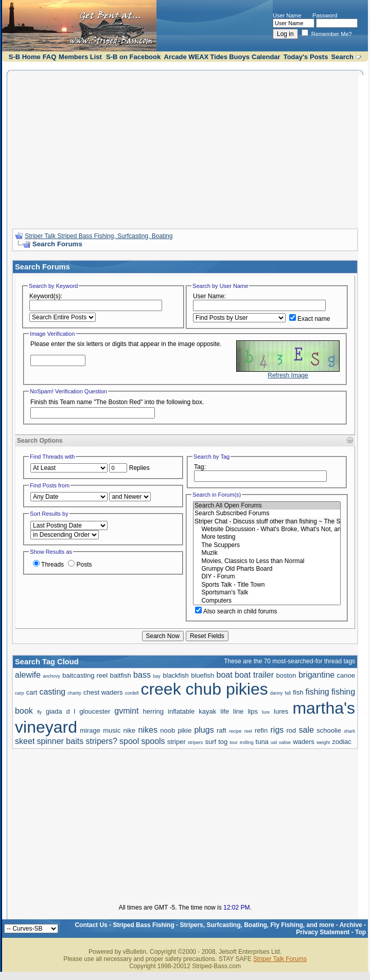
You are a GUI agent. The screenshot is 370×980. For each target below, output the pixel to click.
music (112, 730)
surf (210, 742)
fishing (318, 692)
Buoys (239, 57)
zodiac (342, 742)
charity (74, 693)
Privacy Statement (323, 932)
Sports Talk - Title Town (267, 585)
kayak (207, 711)
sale (306, 730)
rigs (277, 730)
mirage (90, 730)
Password (325, 15)
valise (285, 742)
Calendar (266, 57)
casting (53, 692)
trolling (247, 742)
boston (286, 675)
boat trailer (254, 675)
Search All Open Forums (267, 506)
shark (349, 731)
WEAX (198, 57)
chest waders (103, 692)
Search (342, 57)
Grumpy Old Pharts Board (267, 569)
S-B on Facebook (133, 57)
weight (323, 742)
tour (234, 742)
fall (288, 693)
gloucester (95, 711)
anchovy (51, 676)
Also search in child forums (236, 611)
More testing (267, 537)
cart (32, 692)
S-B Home (25, 57)
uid (274, 742)
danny (277, 693)
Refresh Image (288, 375)
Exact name (310, 319)
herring (153, 711)
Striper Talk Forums (280, 959)
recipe (235, 731)
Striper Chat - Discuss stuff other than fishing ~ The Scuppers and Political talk (267, 522)
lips (253, 711)
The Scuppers (267, 545)
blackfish (176, 675)
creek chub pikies (204, 689)
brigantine (316, 675)
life (225, 711)
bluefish (202, 675)
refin (261, 730)
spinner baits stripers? (77, 741)
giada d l (60, 711)
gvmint (126, 711)
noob (168, 730)
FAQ (50, 57)
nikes (148, 730)
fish (298, 692)
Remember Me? (327, 34)
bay (157, 676)
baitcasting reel (85, 675)
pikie (184, 730)
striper (177, 742)
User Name (287, 15)
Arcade (175, 57)
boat (225, 675)
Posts (80, 565)
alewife (28, 675)
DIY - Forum (267, 577)
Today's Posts (306, 57)
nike (129, 730)
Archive (351, 925)
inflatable (181, 711)
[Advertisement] (185, 148)
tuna (262, 742)
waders (304, 742)
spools (153, 741)
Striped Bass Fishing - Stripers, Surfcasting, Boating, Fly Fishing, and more (223, 925)
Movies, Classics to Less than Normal (267, 561)
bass (142, 675)
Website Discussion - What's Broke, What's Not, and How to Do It (267, 529)
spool (129, 741)
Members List (80, 57)
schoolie (329, 730)
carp (20, 693)
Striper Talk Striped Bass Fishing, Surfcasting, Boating (99, 236)
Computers (267, 601)
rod (292, 730)
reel (248, 731)
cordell (132, 693)
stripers (196, 742)
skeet (25, 741)
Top (360, 932)
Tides (219, 57)
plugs (204, 730)
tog (223, 742)
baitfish (120, 675)
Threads (48, 565)
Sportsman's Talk (267, 593)
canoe (346, 675)
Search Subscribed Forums (267, 513)
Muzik (267, 553)
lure (266, 712)
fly (39, 712)
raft (222, 730)
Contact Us (91, 925)
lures (281, 711)
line (238, 711)
